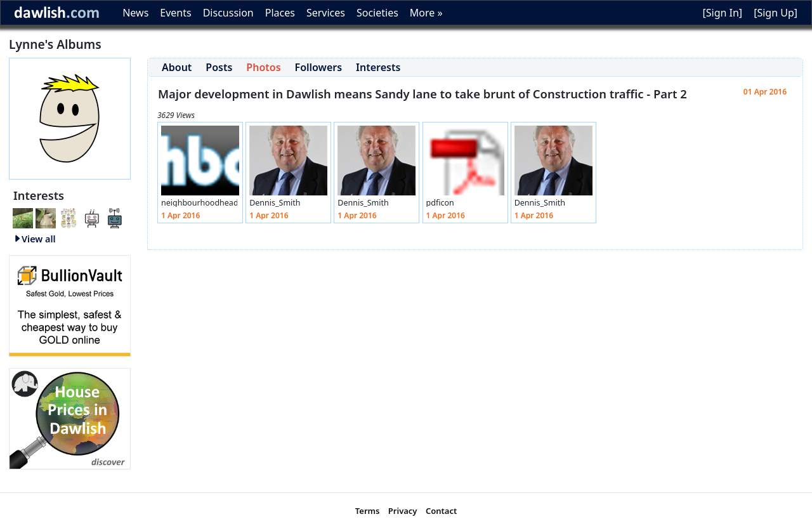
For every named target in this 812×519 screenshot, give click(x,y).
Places (280, 13)
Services (326, 13)
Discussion (228, 13)
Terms (368, 511)
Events (175, 13)
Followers (319, 67)
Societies (377, 13)
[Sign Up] (776, 13)
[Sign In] (722, 13)
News (135, 13)
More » (426, 13)
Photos (263, 67)
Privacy (403, 511)
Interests (378, 67)
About (177, 67)
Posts (219, 67)
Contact (441, 511)
